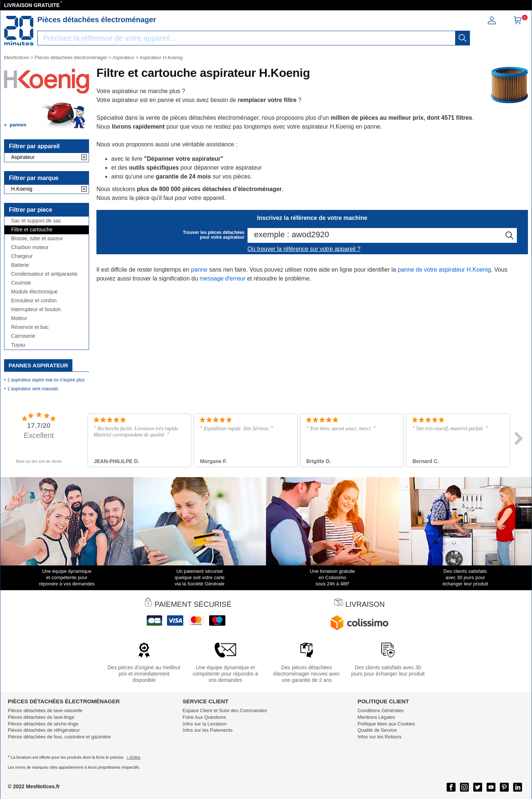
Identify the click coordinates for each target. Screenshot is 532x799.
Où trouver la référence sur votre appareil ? (304, 249)
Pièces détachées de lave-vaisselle (45, 710)
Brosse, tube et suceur (37, 239)
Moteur (19, 318)
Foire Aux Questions (204, 717)
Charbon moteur (30, 247)
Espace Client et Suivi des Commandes (225, 710)
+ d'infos (134, 757)
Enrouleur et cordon (34, 301)
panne (199, 270)
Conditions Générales (381, 710)
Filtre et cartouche (32, 230)
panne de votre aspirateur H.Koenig (444, 270)
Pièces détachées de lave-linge (41, 717)
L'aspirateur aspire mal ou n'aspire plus (46, 380)
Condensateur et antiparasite (44, 274)
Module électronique (34, 292)
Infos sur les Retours (380, 737)
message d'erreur (222, 278)
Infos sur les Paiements (207, 730)
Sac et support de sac (36, 221)
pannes (18, 125)
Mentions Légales (376, 717)
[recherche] (463, 38)
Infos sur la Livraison (204, 724)
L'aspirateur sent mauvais (33, 389)
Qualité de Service (377, 730)
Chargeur (22, 256)
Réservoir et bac (30, 327)
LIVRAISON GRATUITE (32, 5)
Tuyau (18, 345)
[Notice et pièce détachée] (19, 31)
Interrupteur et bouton (36, 310)
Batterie (20, 265)
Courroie (21, 283)
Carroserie (23, 336)
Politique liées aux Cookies (386, 724)
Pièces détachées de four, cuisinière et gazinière (59, 737)
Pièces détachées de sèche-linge (43, 724)
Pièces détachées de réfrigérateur (44, 730)
